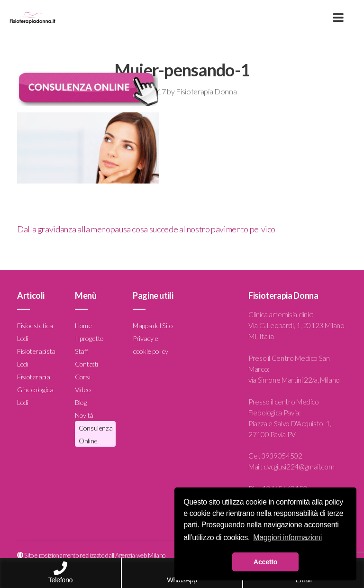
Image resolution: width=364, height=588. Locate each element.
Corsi (82, 377)
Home (83, 326)
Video (83, 390)
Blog (81, 402)
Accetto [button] (265, 562)
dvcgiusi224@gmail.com (299, 467)
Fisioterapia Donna (206, 91)
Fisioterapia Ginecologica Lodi (35, 390)
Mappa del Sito (153, 326)
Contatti (86, 364)
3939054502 (282, 456)
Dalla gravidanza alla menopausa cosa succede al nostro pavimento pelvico (146, 229)
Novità (84, 415)
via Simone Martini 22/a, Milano (294, 380)
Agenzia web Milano (141, 555)
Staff (81, 351)
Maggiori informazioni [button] (287, 537)
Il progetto (89, 338)
